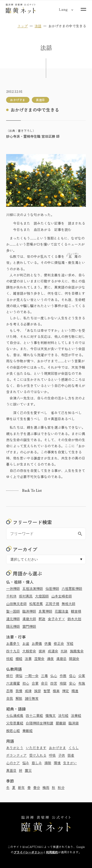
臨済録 (74, 723)
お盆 (26, 643)
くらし (74, 748)
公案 (82, 676)
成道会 (53, 651)
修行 (10, 676)
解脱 (19, 698)
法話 (38, 26)
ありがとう (15, 748)
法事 (28, 659)
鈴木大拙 (74, 619)
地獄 (63, 683)
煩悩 (19, 676)
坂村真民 (26, 596)
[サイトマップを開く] (83, 9)
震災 (28, 770)
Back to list (32, 490)
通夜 (50, 659)
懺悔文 (51, 715)
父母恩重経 (15, 723)
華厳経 (27, 731)
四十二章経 (34, 715)
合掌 (35, 683)
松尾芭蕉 (36, 604)
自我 (10, 698)
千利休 (11, 596)
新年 (21, 787)
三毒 (44, 676)
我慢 (19, 691)
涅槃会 (39, 659)
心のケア (13, 763)
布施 (82, 683)
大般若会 (29, 651)
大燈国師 (42, 596)
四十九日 (13, 651)
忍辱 (10, 691)
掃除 (48, 763)
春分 (37, 787)
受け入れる (38, 755)
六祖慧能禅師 (72, 588)
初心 (26, 683)
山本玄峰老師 (62, 596)
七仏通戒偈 (15, 715)
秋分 (61, 787)
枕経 (10, 659)
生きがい (70, 763)
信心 (72, 676)
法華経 (76, 715)
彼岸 (42, 651)
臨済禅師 (29, 611)
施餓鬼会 (77, 651)
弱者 (71, 755)
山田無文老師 (16, 604)
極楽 (56, 691)
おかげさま (57, 748)
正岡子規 (52, 604)
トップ (23, 26)
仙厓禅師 (52, 588)
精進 (75, 691)
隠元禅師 (13, 626)
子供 (62, 755)
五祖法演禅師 (33, 588)
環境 (57, 763)
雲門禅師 (29, 626)
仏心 (54, 676)
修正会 (59, 643)
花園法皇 (62, 611)
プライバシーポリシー (28, 852)
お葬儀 (37, 643)
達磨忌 (61, 659)
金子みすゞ (56, 619)
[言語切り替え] (63, 9)
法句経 (63, 715)
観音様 (76, 611)
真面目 (11, 770)
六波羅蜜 (13, 683)
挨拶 (38, 691)
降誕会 (74, 659)
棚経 (19, 659)
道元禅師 (13, 619)
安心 (72, 683)
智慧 (47, 691)
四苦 (54, 683)
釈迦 (42, 619)
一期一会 (32, 676)
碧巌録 (61, 723)
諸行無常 (32, 698)
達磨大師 (29, 619)
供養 (48, 643)
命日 (44, 683)
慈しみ (37, 763)
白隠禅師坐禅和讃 (39, 723)
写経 (70, 643)
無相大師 (68, 604)
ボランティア (16, 755)
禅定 (66, 691)
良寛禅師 (45, 611)
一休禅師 (13, 588)
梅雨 (46, 787)
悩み (26, 763)
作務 (63, 676)
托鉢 (64, 651)
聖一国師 (13, 611)
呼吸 (52, 755)
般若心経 (13, 731)
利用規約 (52, 852)
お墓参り (13, 643)
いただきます (36, 748)
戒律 (28, 691)
